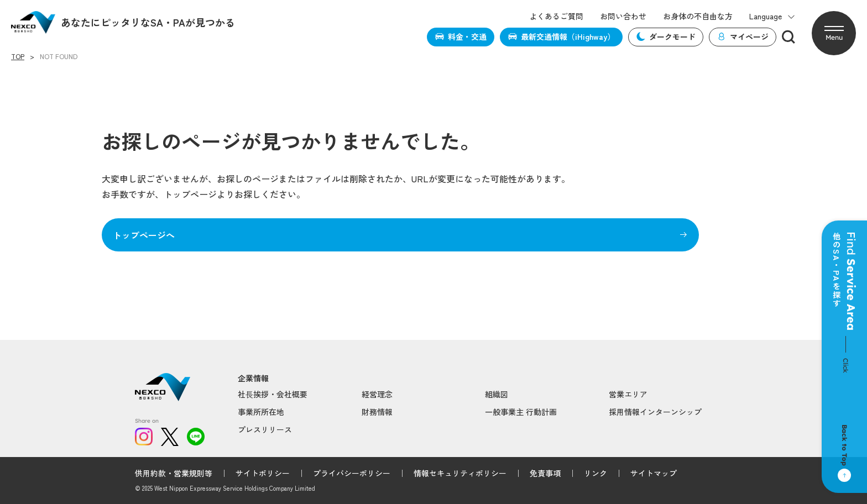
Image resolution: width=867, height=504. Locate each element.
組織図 (497, 394)
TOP (18, 56)
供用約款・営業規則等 (174, 473)
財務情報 (377, 412)
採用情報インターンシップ (655, 412)
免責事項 (545, 473)
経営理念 (377, 394)
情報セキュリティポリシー (460, 473)
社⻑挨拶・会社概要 (273, 394)
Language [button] (772, 16)
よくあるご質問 (556, 16)
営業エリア (628, 394)
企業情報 (253, 378)
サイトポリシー (263, 473)
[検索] (788, 37)
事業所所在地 (261, 412)
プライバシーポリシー (352, 473)
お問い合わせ (623, 16)
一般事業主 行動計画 (521, 412)
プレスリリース (265, 429)
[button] (834, 33)
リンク (596, 473)
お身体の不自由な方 (698, 16)
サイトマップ (654, 473)
